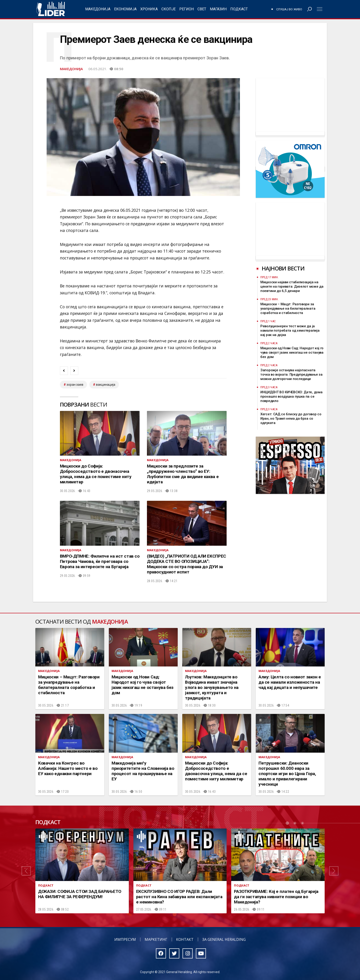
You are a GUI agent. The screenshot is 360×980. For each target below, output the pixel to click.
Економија (125, 9)
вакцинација (106, 385)
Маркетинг (156, 939)
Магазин (218, 9)
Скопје (169, 9)
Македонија (98, 9)
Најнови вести (283, 268)
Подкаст (239, 9)
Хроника (149, 9)
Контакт (185, 939)
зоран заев (75, 385)
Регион (187, 9)
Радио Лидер (51, 9)
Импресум (125, 939)
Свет (202, 9)
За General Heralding (224, 939)
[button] (26, 871)
